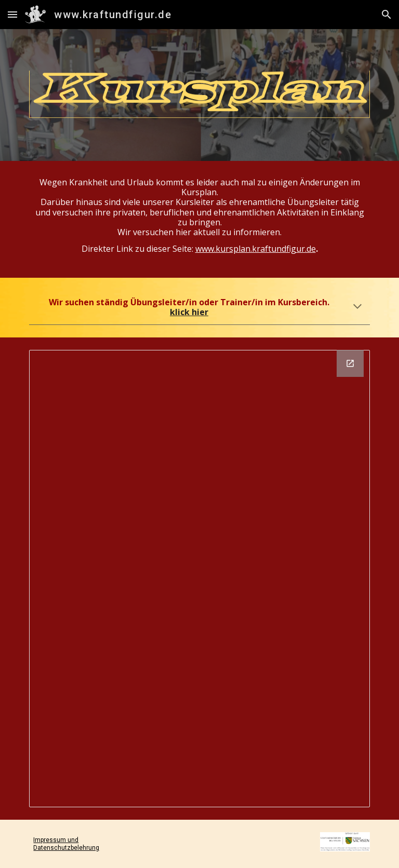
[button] (12, 14)
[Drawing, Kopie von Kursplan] (199, 579)
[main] (199, 219)
